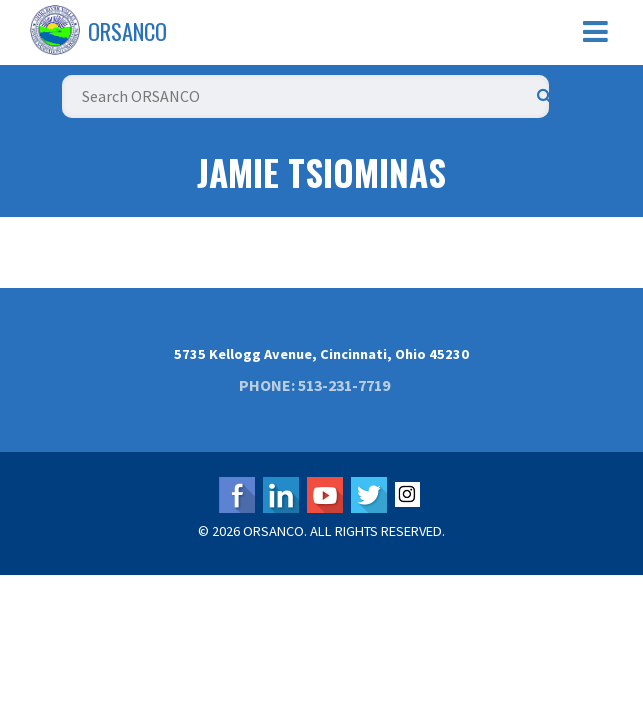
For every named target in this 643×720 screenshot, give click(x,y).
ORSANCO (127, 31)
